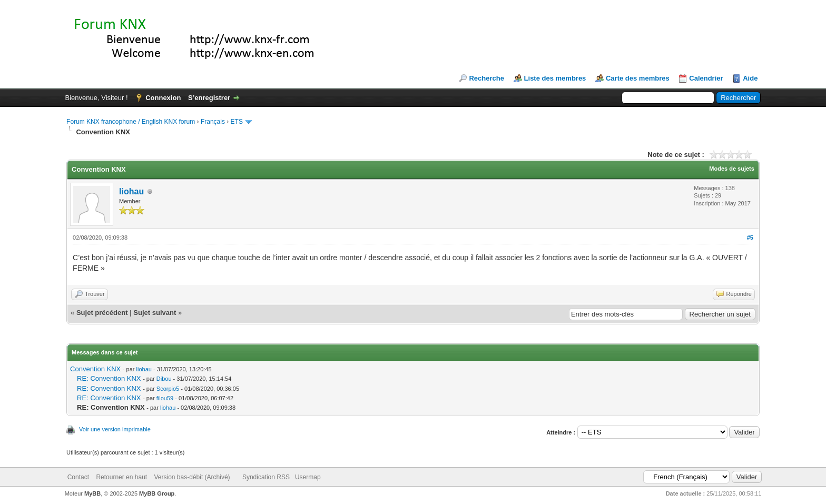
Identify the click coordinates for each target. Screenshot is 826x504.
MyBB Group (157, 493)
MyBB (92, 493)
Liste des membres (555, 78)
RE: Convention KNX (109, 378)
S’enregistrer (209, 98)
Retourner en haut (121, 477)
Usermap (308, 477)
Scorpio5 (168, 389)
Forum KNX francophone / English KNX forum (131, 122)
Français (213, 122)
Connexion (163, 98)
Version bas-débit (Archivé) (192, 477)
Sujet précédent (102, 313)
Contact (78, 477)
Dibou (164, 379)
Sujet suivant (155, 313)
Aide (750, 78)
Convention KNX (95, 369)
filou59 (165, 398)
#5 (750, 238)
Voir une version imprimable (115, 429)
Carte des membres (638, 78)
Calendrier (706, 78)
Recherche (486, 78)
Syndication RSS (266, 477)
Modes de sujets (732, 169)
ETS (237, 122)
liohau (131, 191)
